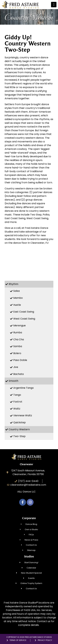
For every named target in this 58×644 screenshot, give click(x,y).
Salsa (16, 291)
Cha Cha (19, 339)
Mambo (18, 298)
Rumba (18, 332)
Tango (17, 395)
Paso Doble (20, 360)
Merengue (19, 325)
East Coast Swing (24, 312)
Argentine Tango (24, 388)
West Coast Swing (24, 319)
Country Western (19, 429)
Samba (18, 346)
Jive (16, 367)
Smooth (13, 381)
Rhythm (13, 284)
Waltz (17, 409)
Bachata (18, 374)
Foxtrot (18, 402)
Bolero (17, 353)
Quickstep (19, 422)
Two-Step (19, 436)
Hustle (17, 305)
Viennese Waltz (23, 415)
